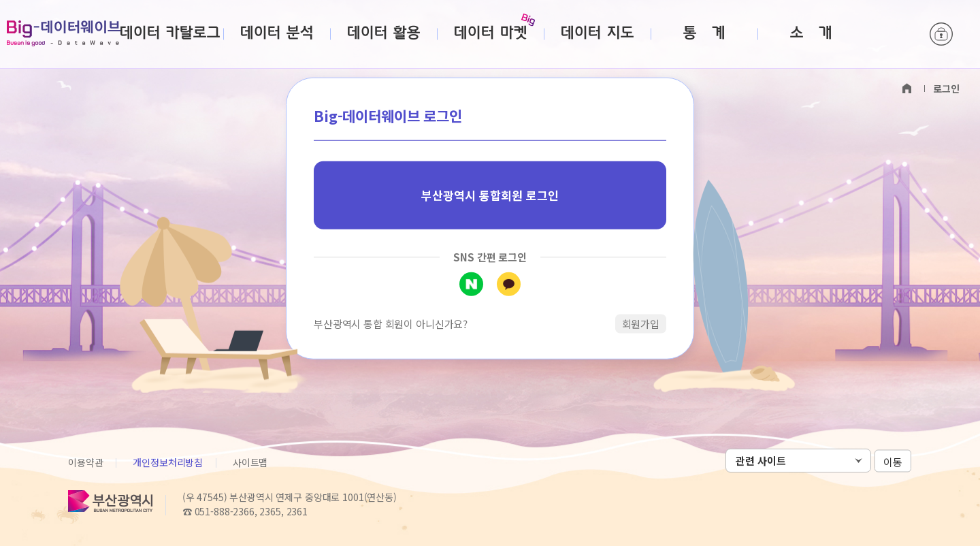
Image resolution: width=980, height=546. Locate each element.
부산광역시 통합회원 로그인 (490, 195)
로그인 (941, 34)
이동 (893, 461)
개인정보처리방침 (168, 462)
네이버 (471, 284)
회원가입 (641, 323)
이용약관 (85, 462)
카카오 (509, 284)
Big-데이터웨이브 (64, 33)
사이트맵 (250, 462)
